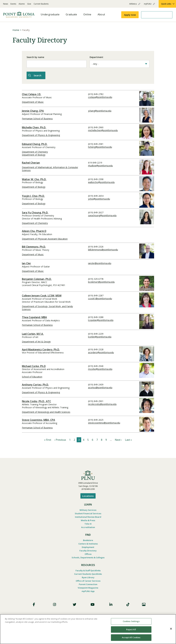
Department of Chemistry (35, 151)
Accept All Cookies (131, 637)
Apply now (130, 15)
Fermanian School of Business (37, 118)
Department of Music (33, 101)
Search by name (35, 57)
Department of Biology (34, 154)
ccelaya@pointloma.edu (100, 97)
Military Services (88, 510)
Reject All (131, 629)
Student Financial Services (88, 513)
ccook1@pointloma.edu (100, 298)
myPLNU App (88, 591)
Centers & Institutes (88, 543)
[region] (88, 629)
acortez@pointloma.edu (100, 387)
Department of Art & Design (36, 341)
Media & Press (88, 520)
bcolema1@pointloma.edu (101, 281)
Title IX (88, 523)
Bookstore (88, 540)
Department (96, 57)
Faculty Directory (88, 550)
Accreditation (88, 527)
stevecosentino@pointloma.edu (104, 422)
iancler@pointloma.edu (100, 263)
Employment (88, 547)
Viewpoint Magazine (88, 587)
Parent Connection (88, 584)
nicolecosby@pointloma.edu (102, 404)
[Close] (171, 629)
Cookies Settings (131, 621)
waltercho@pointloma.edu (101, 182)
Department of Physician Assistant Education (45, 238)
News (6, 4)
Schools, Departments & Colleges (88, 557)
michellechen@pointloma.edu (103, 130)
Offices (88, 554)
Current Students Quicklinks (88, 573)
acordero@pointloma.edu (101, 352)
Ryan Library (88, 577)
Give (29, 4)
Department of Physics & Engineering (41, 135)
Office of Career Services (88, 580)
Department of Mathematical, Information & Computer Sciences (50, 168)
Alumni (22, 4)
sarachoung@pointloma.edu (102, 215)
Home (16, 30)
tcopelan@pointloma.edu (101, 320)
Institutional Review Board (88, 516)
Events (13, 4)
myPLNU (148, 4)
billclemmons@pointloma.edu (103, 249)
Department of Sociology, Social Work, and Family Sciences (47, 307)
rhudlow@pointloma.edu (100, 165)
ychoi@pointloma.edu (99, 198)
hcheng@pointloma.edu (100, 146)
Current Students (41, 4)
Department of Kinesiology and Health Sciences (46, 411)
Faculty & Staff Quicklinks (88, 570)
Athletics (133, 4)
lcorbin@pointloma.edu (100, 336)
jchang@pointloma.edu (100, 110)
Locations (88, 495)
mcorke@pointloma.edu (100, 369)
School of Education (32, 376)
